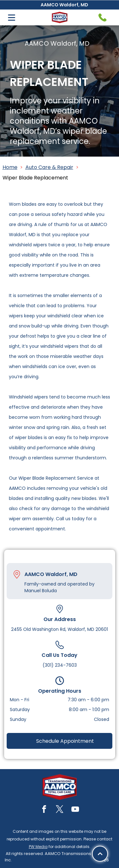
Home (10, 167)
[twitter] (60, 810)
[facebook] (44, 810)
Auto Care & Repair (49, 167)
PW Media (38, 847)
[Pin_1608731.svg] (17, 574)
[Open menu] (12, 18)
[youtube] (75, 810)
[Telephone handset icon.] (102, 17)
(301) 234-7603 (60, 665)
